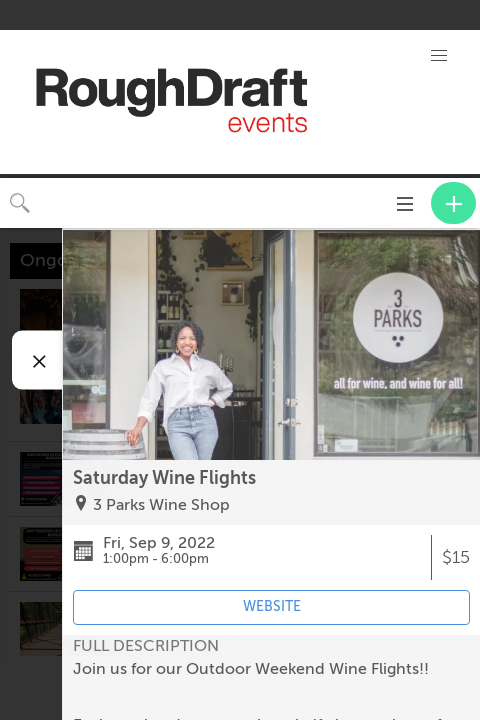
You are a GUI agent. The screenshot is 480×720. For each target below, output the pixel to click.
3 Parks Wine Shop (161, 505)
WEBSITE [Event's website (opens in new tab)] (272, 606)
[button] (439, 56)
